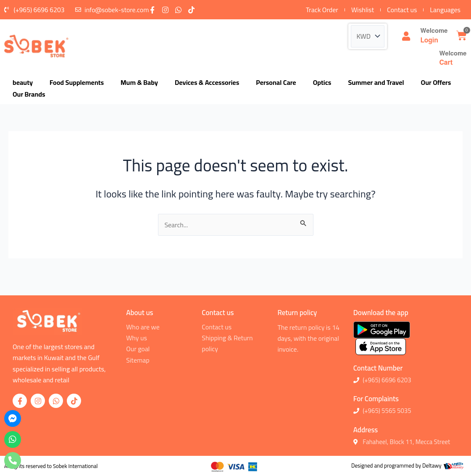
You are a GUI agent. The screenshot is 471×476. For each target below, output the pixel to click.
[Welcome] (406, 37)
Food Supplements (77, 83)
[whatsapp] (13, 439)
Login (429, 40)
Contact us (402, 10)
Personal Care (276, 83)
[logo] (36, 46)
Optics (322, 83)
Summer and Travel (376, 83)
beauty (23, 83)
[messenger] (13, 418)
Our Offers (436, 83)
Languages (445, 10)
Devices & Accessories (207, 83)
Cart (446, 62)
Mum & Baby (139, 83)
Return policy (297, 313)
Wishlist (363, 10)
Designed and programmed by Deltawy (397, 465)
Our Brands (29, 95)
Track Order (322, 10)
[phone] (13, 460)
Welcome (434, 31)
